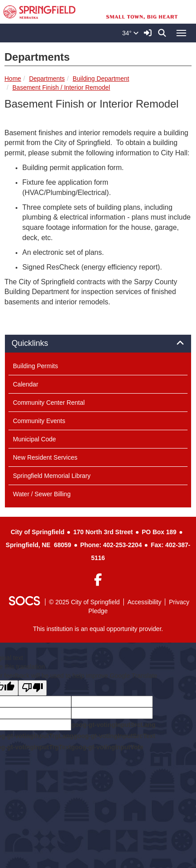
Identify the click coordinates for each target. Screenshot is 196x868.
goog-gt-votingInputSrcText (114, 736)
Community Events (39, 421)
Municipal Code (35, 439)
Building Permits (35, 366)
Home (13, 79)
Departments (47, 79)
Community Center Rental (49, 403)
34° (130, 33)
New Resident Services (45, 457)
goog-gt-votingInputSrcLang (113, 725)
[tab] (98, 344)
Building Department (101, 79)
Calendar (26, 384)
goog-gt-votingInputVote (107, 747)
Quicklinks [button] (40, 343)
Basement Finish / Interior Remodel (61, 87)
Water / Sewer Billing (42, 494)
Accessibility (144, 602)
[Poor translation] (33, 688)
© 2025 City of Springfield (84, 602)
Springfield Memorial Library (52, 476)
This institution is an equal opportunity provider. (98, 629)
